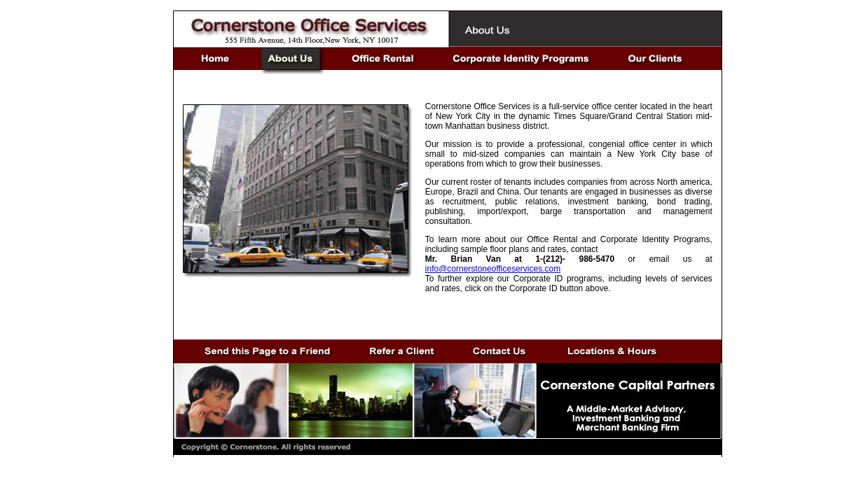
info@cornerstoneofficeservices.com (493, 269)
